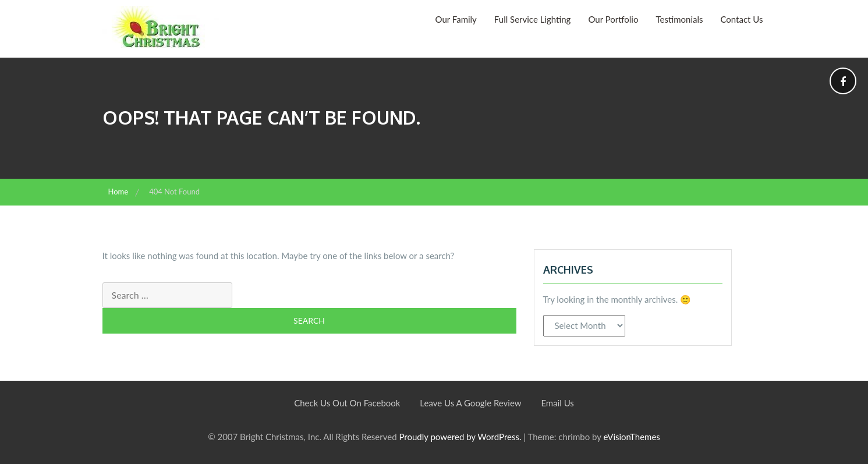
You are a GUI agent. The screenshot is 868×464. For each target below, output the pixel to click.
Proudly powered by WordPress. (460, 437)
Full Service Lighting (533, 19)
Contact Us (741, 19)
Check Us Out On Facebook (347, 403)
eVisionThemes (631, 437)
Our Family (456, 19)
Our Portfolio (613, 19)
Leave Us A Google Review (470, 403)
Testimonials (679, 19)
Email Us (557, 403)
